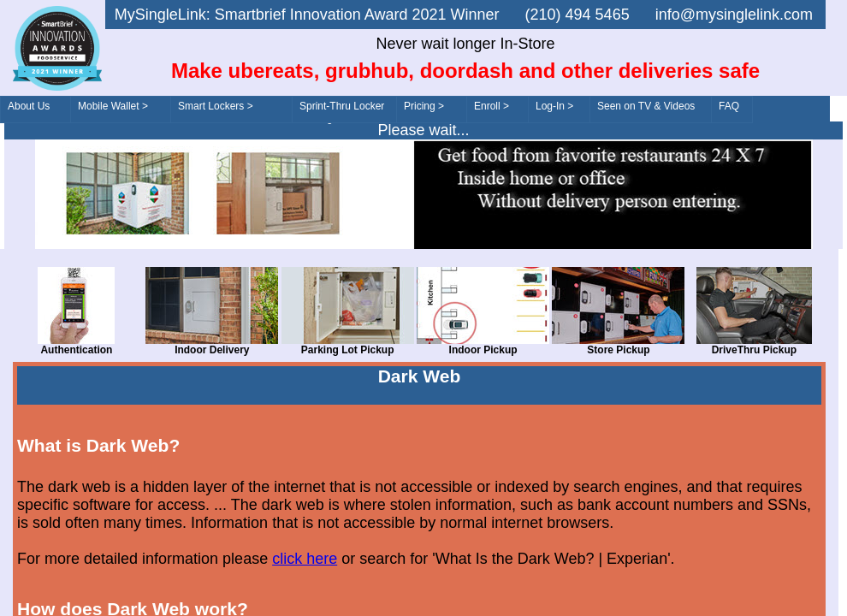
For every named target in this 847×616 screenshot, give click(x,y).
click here (305, 559)
